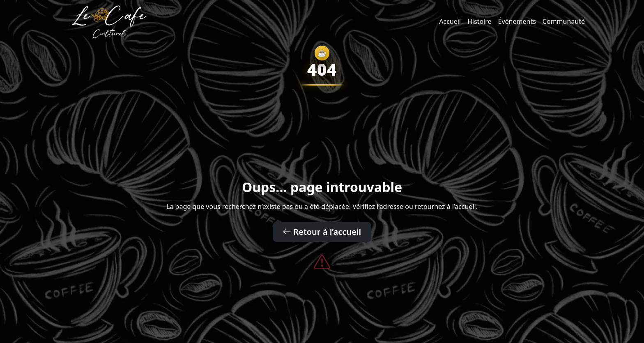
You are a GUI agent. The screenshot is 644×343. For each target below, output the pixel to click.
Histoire (480, 21)
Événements (517, 21)
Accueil (450, 21)
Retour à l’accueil (322, 232)
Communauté (564, 21)
